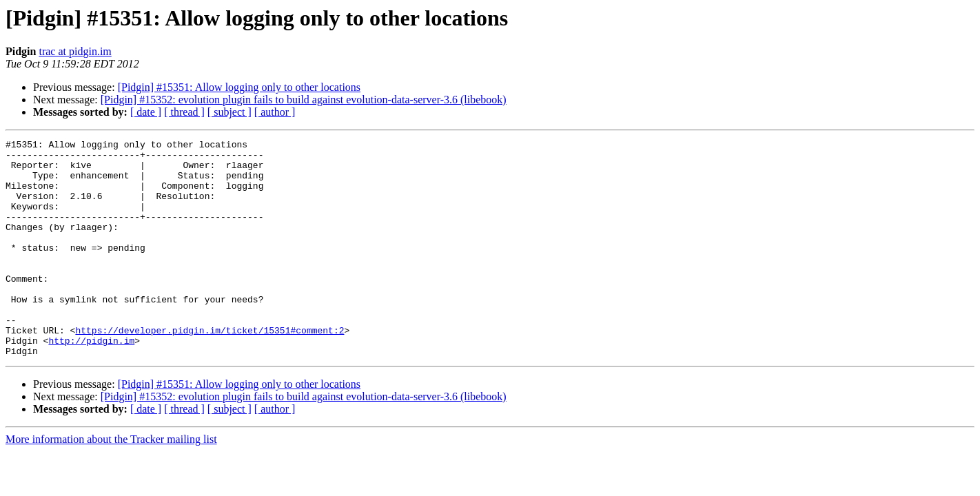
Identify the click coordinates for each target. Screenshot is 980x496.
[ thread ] (184, 112)
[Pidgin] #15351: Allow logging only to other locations (239, 87)
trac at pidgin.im (75, 51)
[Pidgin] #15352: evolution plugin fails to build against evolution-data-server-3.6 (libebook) (304, 100)
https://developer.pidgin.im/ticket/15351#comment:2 (210, 369)
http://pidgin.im (91, 382)
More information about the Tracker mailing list (111, 483)
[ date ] (146, 112)
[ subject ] (229, 112)
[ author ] (275, 112)
